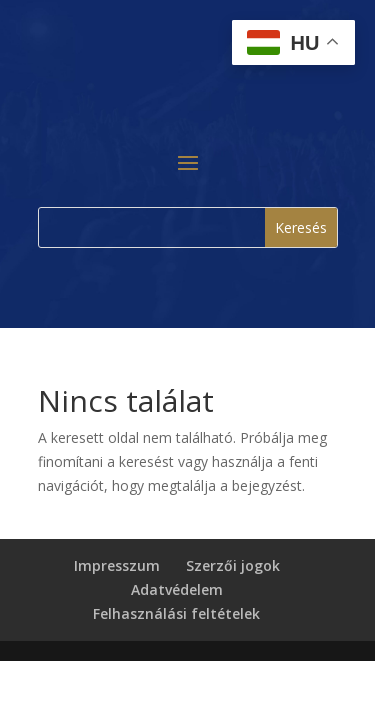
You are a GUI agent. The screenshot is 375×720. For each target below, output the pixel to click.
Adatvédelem (177, 589)
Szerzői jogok (233, 565)
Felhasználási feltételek (176, 613)
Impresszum (117, 565)
